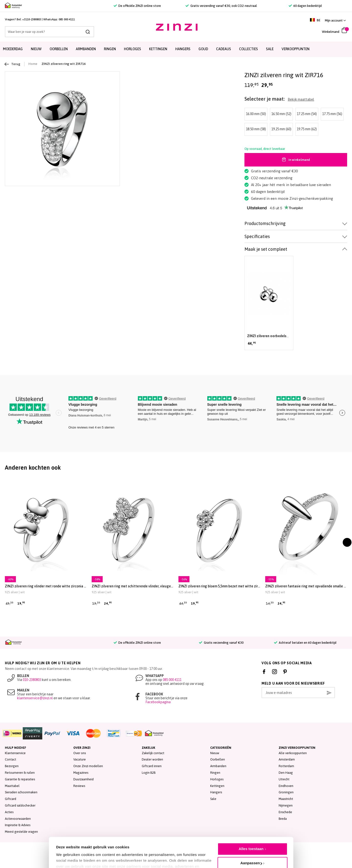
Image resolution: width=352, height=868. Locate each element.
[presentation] (347, 542)
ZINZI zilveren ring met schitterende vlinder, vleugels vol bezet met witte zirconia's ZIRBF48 (133, 586)
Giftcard (11, 799)
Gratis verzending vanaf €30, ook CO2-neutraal (221, 6)
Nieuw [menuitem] (36, 49)
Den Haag (286, 773)
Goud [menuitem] (203, 49)
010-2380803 (32, 680)
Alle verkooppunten (293, 753)
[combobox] (49, 32)
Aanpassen (251, 841)
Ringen (215, 773)
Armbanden (218, 766)
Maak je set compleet (266, 249)
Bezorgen (12, 766)
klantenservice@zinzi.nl (35, 698)
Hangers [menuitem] (183, 49)
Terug (13, 64)
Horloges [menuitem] (132, 49)
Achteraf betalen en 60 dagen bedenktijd (305, 643)
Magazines (81, 773)
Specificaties (257, 236)
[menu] (176, 49)
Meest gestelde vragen (21, 832)
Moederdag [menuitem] (13, 49)
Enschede (285, 812)
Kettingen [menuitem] (158, 49)
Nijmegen (286, 805)
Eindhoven (286, 786)
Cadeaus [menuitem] (224, 49)
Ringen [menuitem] (110, 49)
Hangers (216, 792)
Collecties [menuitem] (248, 49)
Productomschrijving (265, 223)
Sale (213, 799)
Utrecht (284, 779)
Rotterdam (286, 766)
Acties (9, 812)
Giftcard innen (152, 766)
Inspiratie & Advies (18, 825)
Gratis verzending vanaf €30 (221, 643)
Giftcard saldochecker (20, 805)
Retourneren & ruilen (20, 773)
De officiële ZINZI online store (137, 6)
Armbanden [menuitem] (86, 49)
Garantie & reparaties (20, 779)
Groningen (286, 792)
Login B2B (149, 773)
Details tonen (68, 853)
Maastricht (286, 799)
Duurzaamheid (83, 779)
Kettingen (217, 786)
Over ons (80, 753)
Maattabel (12, 786)
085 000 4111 (67, 19)
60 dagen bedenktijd (305, 6)
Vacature (80, 759)
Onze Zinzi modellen (88, 766)
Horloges (217, 779)
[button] (335, 20)
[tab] (296, 224)
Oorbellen (218, 759)
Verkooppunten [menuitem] (296, 49)
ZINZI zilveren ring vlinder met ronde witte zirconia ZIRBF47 (46, 586)
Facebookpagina (158, 702)
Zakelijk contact (153, 753)
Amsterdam (287, 759)
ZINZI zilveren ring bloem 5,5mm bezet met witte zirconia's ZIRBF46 (219, 586)
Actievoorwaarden (18, 819)
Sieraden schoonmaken (21, 792)
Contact (11, 759)
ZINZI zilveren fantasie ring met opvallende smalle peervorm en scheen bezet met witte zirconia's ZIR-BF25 (306, 586)
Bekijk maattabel (301, 99)
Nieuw (215, 753)
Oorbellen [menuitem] (59, 49)
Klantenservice (15, 753)
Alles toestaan (251, 827)
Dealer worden (152, 759)
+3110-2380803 (32, 19)
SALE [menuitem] (270, 49)
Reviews (79, 786)
